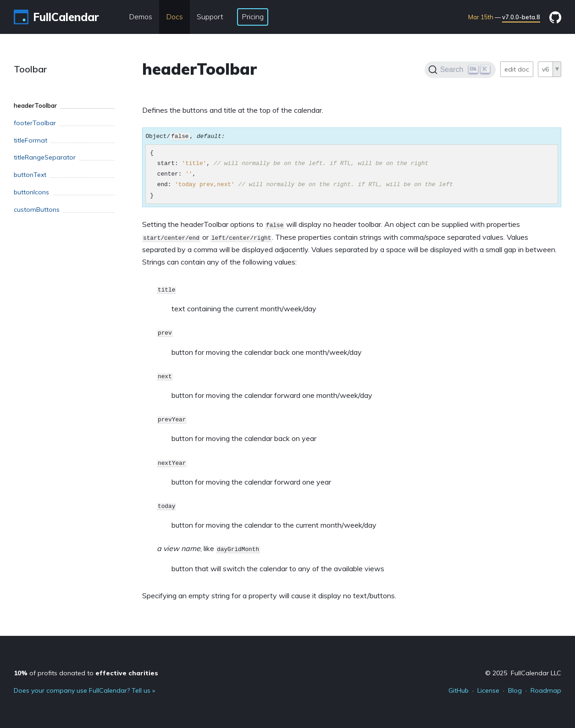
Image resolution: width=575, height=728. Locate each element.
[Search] (460, 70)
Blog (515, 690)
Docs (174, 17)
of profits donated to (86, 673)
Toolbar (30, 69)
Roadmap (546, 690)
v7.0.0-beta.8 (521, 17)
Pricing (253, 17)
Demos (141, 17)
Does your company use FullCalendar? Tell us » (84, 690)
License (488, 690)
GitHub (459, 690)
